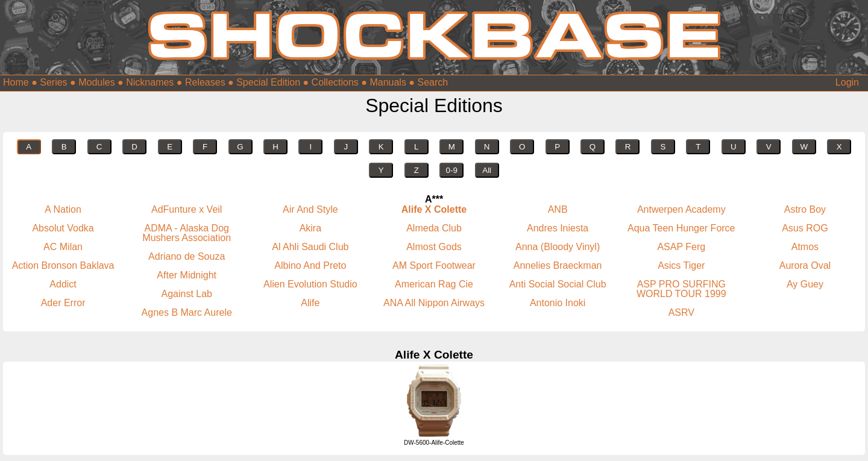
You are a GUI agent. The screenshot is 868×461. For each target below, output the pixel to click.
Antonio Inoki (558, 303)
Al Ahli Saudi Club (310, 247)
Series (53, 82)
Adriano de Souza (187, 256)
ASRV (681, 312)
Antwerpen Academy (681, 209)
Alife (310, 303)
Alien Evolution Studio (310, 284)
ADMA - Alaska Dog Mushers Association (187, 233)
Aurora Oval (805, 265)
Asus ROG (805, 228)
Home (16, 82)
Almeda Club (434, 228)
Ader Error (63, 303)
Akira (310, 228)
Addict (63, 284)
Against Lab (187, 294)
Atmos (805, 247)
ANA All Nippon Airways (434, 303)
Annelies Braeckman (558, 265)
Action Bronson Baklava (63, 265)
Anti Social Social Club (558, 284)
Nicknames (150, 82)
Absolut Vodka (63, 228)
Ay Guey (805, 284)
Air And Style (310, 209)
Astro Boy (805, 209)
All (487, 170)
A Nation (63, 209)
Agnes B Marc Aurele (187, 312)
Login (847, 82)
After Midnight (187, 275)
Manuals (388, 82)
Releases (205, 82)
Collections (335, 82)
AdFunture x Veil (187, 209)
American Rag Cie (434, 284)
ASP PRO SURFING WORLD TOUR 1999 (681, 289)
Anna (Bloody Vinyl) (558, 247)
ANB (558, 209)
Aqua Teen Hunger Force (681, 228)
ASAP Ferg (681, 247)
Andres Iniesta (558, 228)
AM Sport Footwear (434, 265)
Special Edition (268, 82)
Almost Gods (434, 247)
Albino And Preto (310, 265)
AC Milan (63, 247)
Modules (96, 82)
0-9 (452, 170)
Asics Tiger (681, 265)
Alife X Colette (434, 209)
